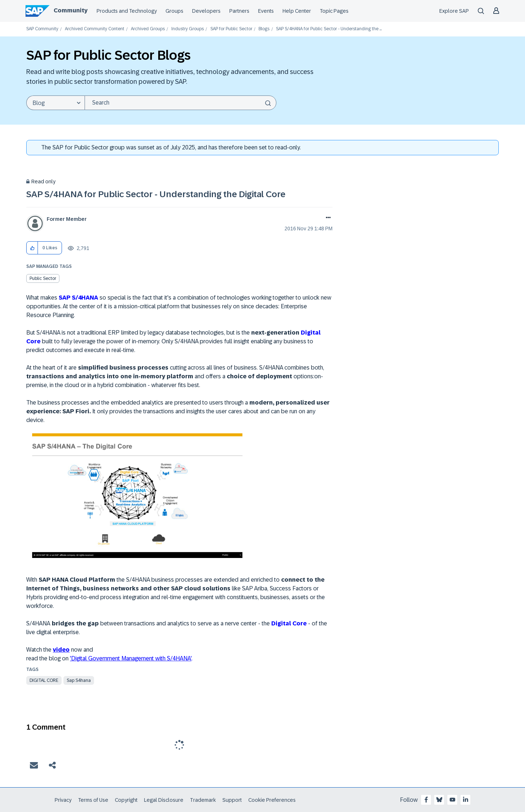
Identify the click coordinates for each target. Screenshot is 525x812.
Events (266, 11)
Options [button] (327, 218)
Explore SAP (454, 11)
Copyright (126, 800)
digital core (44, 680)
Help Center (297, 11)
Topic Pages (334, 11)
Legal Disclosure (164, 800)
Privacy (63, 800)
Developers (206, 11)
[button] (32, 248)
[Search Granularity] (55, 103)
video (61, 650)
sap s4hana (79, 680)
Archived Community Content (95, 29)
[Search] (180, 103)
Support (232, 800)
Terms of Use (93, 800)
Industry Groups (188, 29)
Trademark (203, 800)
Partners (239, 11)
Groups (174, 11)
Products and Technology (127, 11)
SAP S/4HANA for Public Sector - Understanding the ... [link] (329, 29)
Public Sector (43, 278)
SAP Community (42, 29)
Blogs (264, 29)
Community (71, 10)
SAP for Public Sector (231, 29)
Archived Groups (148, 29)
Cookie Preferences (272, 800)
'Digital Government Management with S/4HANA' (131, 658)
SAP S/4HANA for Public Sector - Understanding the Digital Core (156, 194)
